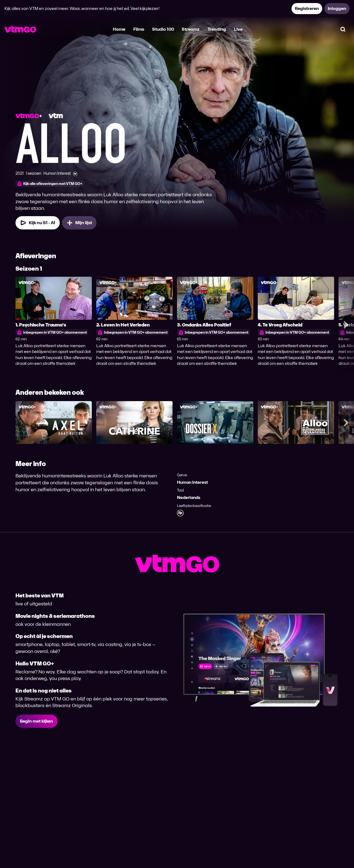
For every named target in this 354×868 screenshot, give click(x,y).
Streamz (191, 29)
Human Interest (192, 482)
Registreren (307, 8)
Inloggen (337, 8)
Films (139, 29)
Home (119, 29)
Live (238, 29)
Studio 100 (163, 29)
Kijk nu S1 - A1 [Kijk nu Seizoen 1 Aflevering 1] (38, 223)
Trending (217, 29)
